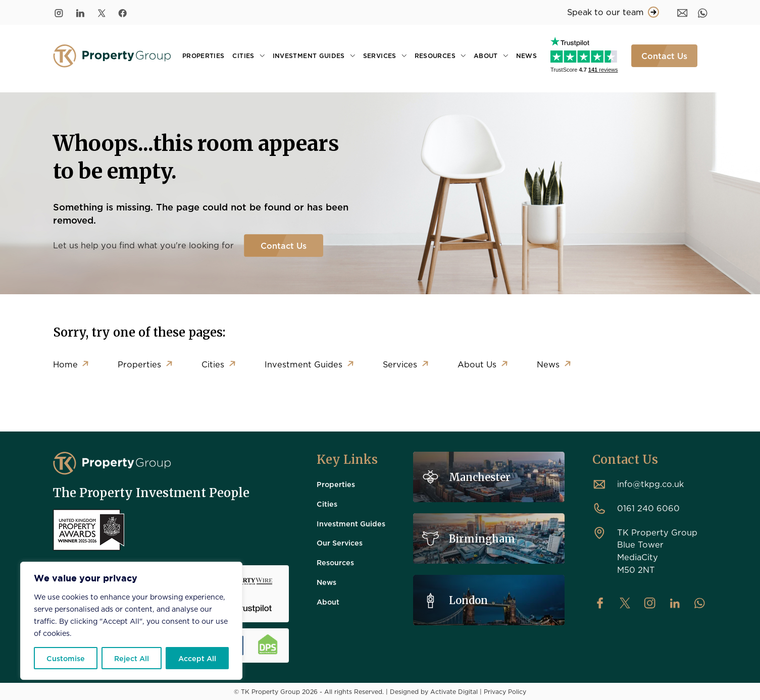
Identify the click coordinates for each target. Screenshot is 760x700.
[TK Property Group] (112, 463)
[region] (131, 621)
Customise (66, 658)
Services (380, 56)
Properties (204, 56)
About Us (477, 364)
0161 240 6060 (648, 508)
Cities (243, 56)
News (526, 56)
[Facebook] (123, 12)
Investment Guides (309, 56)
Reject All (132, 658)
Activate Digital (454, 691)
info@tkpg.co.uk (650, 484)
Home (65, 364)
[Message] (682, 12)
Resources (435, 56)
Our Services (340, 543)
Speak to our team (613, 12)
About (486, 56)
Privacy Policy (505, 691)
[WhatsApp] (703, 12)
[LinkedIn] (80, 12)
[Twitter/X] (102, 12)
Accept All (197, 658)
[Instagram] (59, 12)
